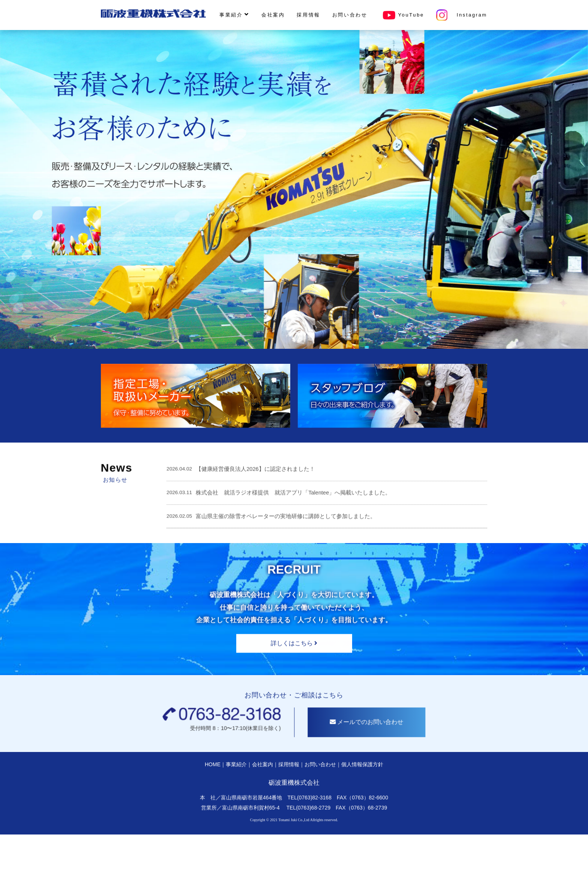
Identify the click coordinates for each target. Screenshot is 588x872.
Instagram (462, 15)
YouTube (402, 15)
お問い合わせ (350, 15)
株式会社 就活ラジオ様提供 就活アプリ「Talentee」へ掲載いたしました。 (293, 529)
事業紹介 (234, 14)
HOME (213, 801)
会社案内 (273, 15)
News (80, 504)
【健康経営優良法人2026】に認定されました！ (255, 505)
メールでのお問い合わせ (403, 759)
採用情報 (308, 15)
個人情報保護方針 (362, 801)
